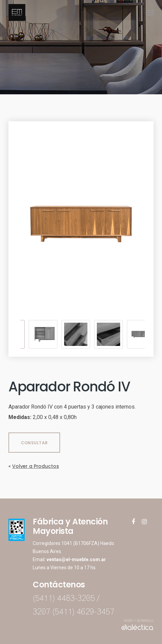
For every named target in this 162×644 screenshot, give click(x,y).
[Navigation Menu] (150, 12)
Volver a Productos (35, 466)
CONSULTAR (34, 443)
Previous (15, 334)
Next (147, 334)
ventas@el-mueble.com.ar (76, 559)
